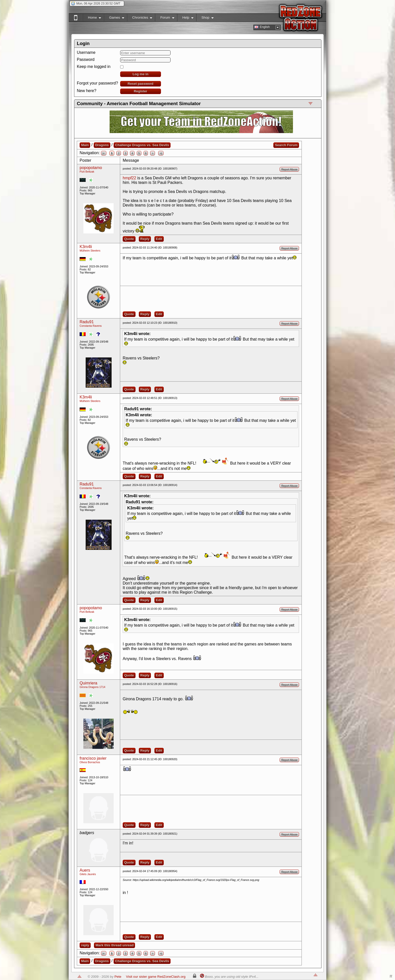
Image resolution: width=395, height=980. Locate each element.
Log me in (140, 74)
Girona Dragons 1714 (92, 687)
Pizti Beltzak (87, 172)
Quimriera (88, 683)
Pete (118, 977)
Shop (205, 18)
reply (85, 945)
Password (86, 59)
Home (92, 18)
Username (86, 52)
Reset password (141, 84)
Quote (129, 239)
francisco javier (93, 758)
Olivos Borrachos (90, 762)
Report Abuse (289, 169)
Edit (159, 239)
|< (104, 153)
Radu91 (87, 322)
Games (114, 18)
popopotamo (91, 168)
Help (185, 18)
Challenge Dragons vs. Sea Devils (142, 145)
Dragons (102, 145)
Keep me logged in (94, 67)
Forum (164, 18)
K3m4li (86, 247)
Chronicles (140, 18)
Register (140, 91)
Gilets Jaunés (88, 874)
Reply (145, 239)
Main (85, 145)
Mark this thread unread (114, 945)
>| (161, 153)
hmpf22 (129, 178)
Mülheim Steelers (90, 251)
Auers (85, 870)
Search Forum (286, 145)
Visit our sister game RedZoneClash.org (156, 977)
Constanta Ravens (91, 326)
